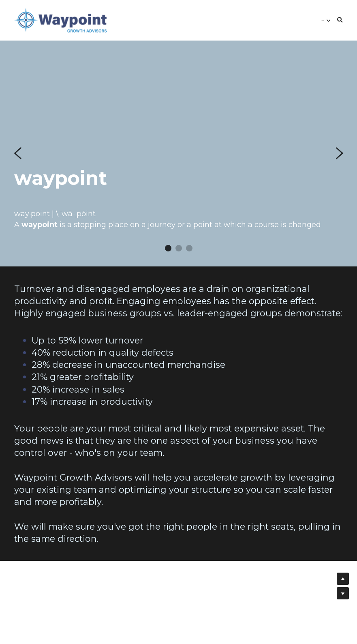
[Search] (340, 20)
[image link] (60, 20)
